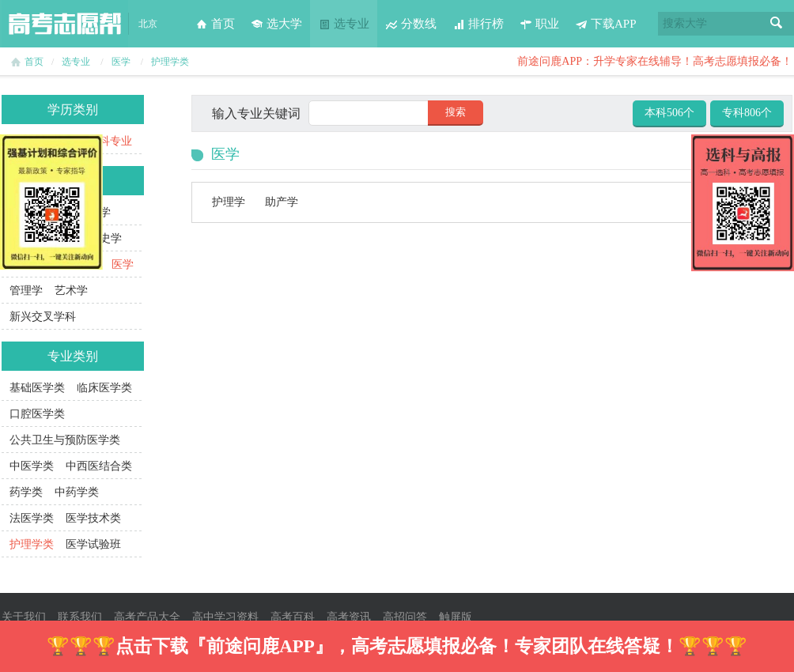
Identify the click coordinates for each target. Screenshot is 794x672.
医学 (121, 62)
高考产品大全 (147, 617)
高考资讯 (349, 617)
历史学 (105, 238)
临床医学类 (104, 388)
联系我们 (80, 617)
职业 (539, 24)
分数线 (411, 24)
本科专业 (110, 141)
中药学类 (77, 492)
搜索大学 (685, 23)
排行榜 (478, 24)
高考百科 (293, 617)
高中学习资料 (225, 617)
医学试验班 (93, 544)
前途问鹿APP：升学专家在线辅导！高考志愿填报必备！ (655, 61)
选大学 (276, 24)
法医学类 (32, 518)
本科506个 (669, 113)
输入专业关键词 (256, 113)
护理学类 (170, 62)
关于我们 (24, 617)
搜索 (777, 24)
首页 (215, 24)
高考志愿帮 (65, 24)
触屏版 (456, 617)
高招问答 (405, 617)
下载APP (606, 24)
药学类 (26, 492)
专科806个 (747, 113)
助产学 (282, 202)
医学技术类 (93, 518)
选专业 (344, 24)
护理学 (229, 202)
